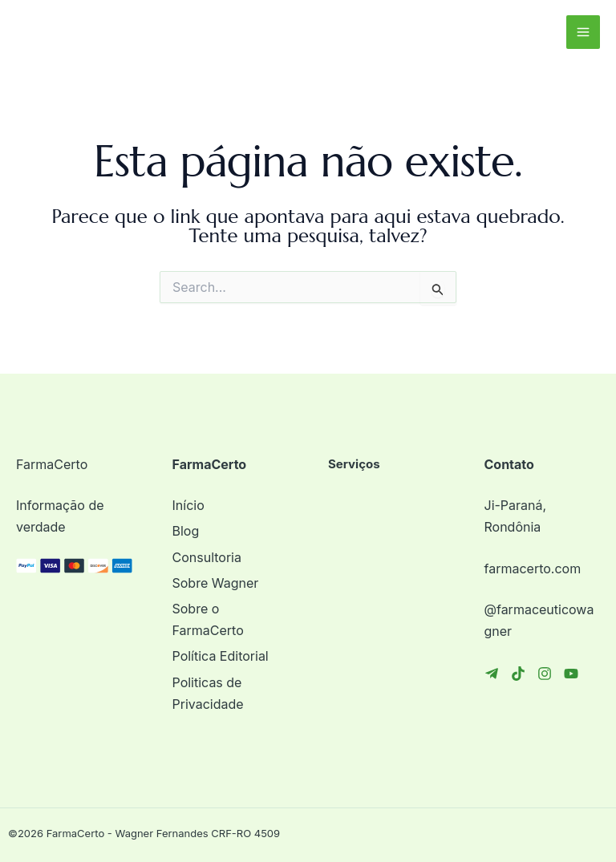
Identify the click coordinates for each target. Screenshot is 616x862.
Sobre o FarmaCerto (208, 619)
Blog (186, 531)
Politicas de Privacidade (208, 693)
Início (188, 505)
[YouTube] (571, 674)
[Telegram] (492, 674)
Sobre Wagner (216, 583)
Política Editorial (221, 656)
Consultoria (207, 557)
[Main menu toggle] (583, 32)
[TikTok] (518, 674)
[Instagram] (545, 674)
